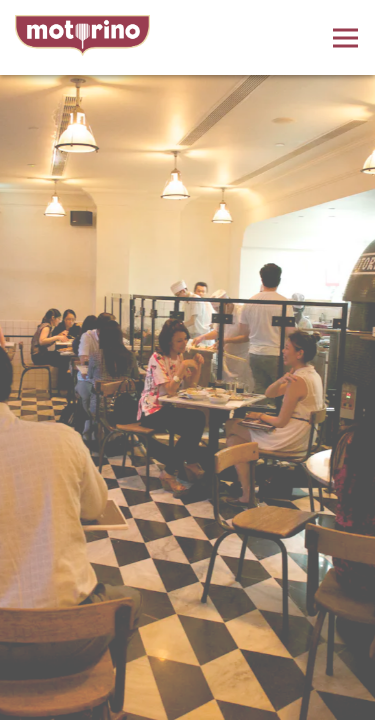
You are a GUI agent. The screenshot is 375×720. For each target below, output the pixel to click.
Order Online (187, 700)
